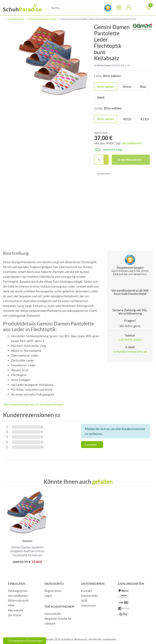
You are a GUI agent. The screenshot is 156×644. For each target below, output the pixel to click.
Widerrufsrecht (18, 600)
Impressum (88, 605)
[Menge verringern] (106, 162)
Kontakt (87, 591)
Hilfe (11, 605)
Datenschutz (90, 596)
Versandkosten (132, 143)
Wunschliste (102, 174)
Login (48, 596)
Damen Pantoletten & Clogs (42, 19)
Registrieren (53, 591)
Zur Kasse (15, 615)
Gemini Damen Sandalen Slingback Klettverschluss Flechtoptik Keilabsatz (27, 551)
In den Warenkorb (132, 160)
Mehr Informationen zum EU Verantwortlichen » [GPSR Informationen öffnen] (34, 404)
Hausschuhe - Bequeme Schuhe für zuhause (58, 618)
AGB (84, 600)
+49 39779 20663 (130, 340)
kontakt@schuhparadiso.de (130, 352)
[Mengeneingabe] (99, 160)
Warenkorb (15, 610)
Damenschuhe (16, 19)
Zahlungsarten (18, 591)
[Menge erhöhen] (106, 157)
